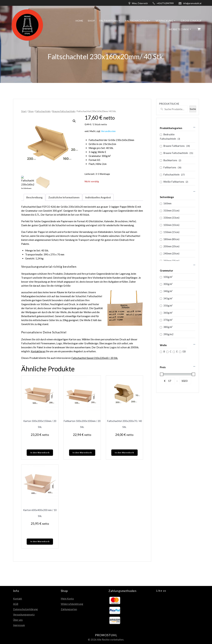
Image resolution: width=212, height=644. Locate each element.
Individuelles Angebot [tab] (98, 197)
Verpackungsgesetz (24, 614)
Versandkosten (108, 131)
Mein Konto (67, 599)
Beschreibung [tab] (34, 197)
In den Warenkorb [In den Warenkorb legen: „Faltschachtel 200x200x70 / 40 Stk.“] (124, 453)
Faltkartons (109, 21)
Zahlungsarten (69, 609)
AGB (16, 604)
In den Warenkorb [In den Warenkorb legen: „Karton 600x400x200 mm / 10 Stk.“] (40, 541)
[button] (74, 121)
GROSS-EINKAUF (191, 21)
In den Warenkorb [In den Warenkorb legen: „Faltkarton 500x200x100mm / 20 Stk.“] (82, 453)
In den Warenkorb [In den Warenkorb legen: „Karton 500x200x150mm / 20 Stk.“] (40, 453)
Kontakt (18, 599)
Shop (91, 21)
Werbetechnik (179, 29)
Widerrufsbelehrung (72, 604)
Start (24, 111)
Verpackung (164, 21)
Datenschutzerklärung (25, 609)
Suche (193, 109)
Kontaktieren (38, 351)
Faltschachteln (137, 21)
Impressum (19, 625)
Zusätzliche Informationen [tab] (64, 197)
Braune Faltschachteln (64, 111)
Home (79, 21)
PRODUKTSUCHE (169, 104)
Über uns (18, 620)
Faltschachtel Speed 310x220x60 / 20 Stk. (95, 358)
